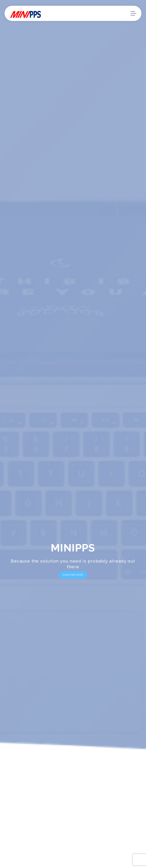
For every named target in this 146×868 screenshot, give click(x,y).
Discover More (73, 575)
